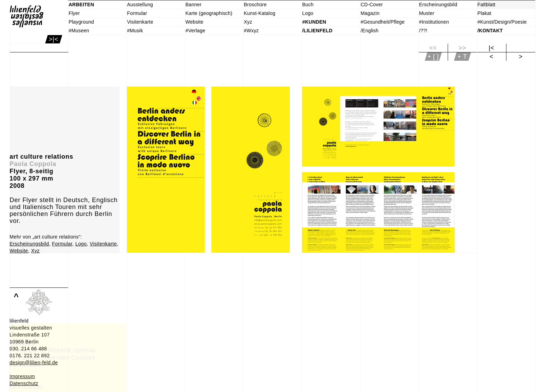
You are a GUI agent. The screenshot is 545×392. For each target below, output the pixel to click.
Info (14, 380)
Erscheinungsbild (29, 244)
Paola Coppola (33, 164)
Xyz (35, 251)
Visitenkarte (103, 244)
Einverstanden (26, 386)
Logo (81, 244)
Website (19, 251)
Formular (62, 244)
